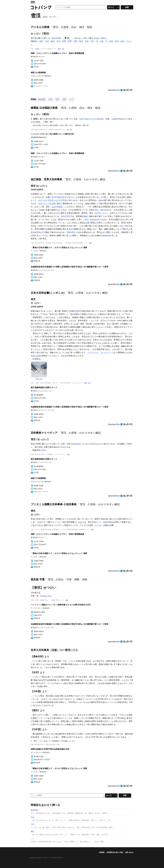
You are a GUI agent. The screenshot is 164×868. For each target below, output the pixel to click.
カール (75, 197)
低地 (122, 41)
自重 (87, 223)
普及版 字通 (38, 579)
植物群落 (106, 236)
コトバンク (41, 7)
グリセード (99, 525)
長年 (119, 444)
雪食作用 (70, 232)
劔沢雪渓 (104, 210)
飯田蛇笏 (42, 99)
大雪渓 (96, 210)
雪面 (105, 522)
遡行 (65, 99)
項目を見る (47, 596)
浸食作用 (61, 197)
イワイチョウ (93, 353)
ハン (72, 99)
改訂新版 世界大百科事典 (46, 179)
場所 (127, 226)
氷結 (51, 99)
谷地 (87, 41)
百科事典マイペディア (44, 433)
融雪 (36, 232)
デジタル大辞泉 (40, 27)
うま (74, 324)
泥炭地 (64, 356)
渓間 (75, 41)
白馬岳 (101, 119)
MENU (33, 2)
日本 (81, 119)
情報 (59, 49)
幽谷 (53, 41)
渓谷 (47, 41)
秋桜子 (104, 38)
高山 (55, 38)
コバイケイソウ (107, 353)
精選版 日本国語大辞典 (44, 108)
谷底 (111, 41)
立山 (53, 207)
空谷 (58, 41)
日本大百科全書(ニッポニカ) (48, 293)
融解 (85, 216)
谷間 (77, 311)
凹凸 (58, 99)
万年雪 (98, 213)
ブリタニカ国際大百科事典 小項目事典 (54, 504)
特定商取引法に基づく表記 (115, 852)
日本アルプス (44, 204)
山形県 (114, 119)
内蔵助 (60, 207)
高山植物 (36, 356)
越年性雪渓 (66, 216)
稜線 (100, 200)
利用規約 (102, 852)
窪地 (117, 41)
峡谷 (41, 41)
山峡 (102, 41)
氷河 (53, 197)
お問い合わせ (129, 852)
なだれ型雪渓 (61, 200)
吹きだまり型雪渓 (46, 200)
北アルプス (92, 119)
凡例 (63, 49)
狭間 (81, 41)
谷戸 (92, 41)
